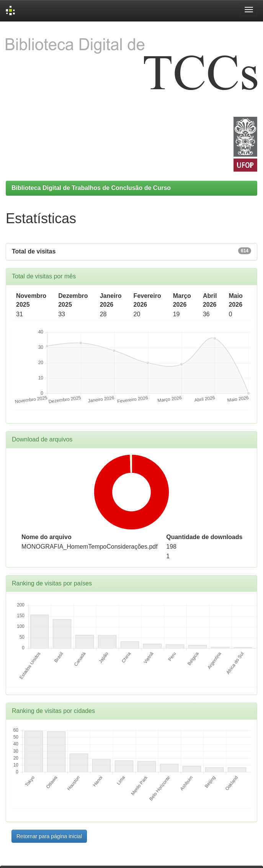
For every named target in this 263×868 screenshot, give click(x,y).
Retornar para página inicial (49, 836)
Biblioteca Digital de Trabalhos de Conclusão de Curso (91, 188)
